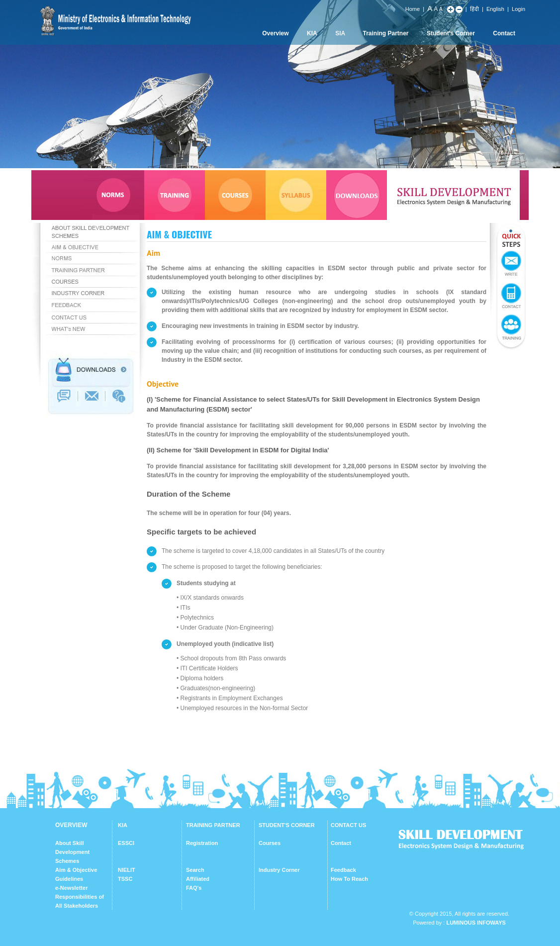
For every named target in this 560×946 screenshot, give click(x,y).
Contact (504, 33)
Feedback (343, 870)
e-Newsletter (71, 888)
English (495, 9)
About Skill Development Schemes (72, 852)
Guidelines (69, 879)
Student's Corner (451, 33)
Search (195, 870)
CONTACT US (348, 825)
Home (413, 9)
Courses (270, 843)
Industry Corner (279, 870)
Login (518, 9)
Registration (202, 843)
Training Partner (386, 33)
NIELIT (127, 870)
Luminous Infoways (476, 923)
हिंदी (474, 9)
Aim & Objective (76, 870)
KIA (312, 33)
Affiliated (198, 879)
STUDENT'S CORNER (287, 825)
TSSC (125, 879)
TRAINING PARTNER (213, 825)
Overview (275, 33)
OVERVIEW (71, 825)
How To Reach (349, 879)
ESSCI (126, 843)
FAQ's (194, 888)
